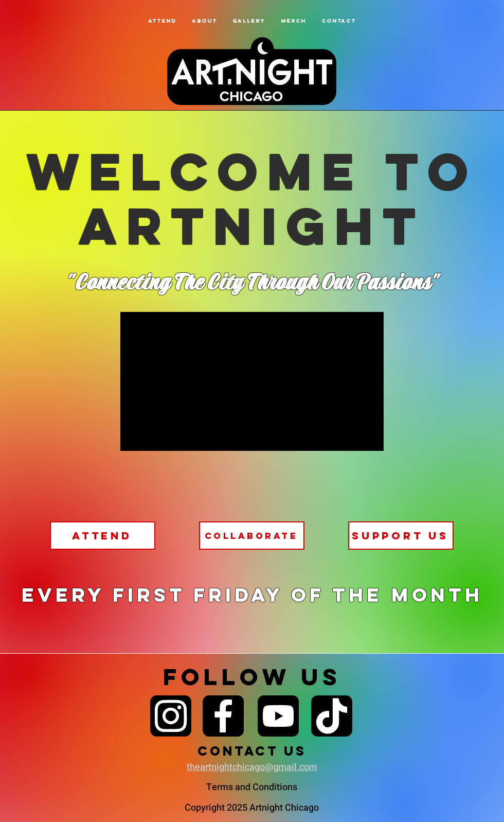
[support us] (401, 536)
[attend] (103, 536)
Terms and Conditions (252, 787)
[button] (204, 21)
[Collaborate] (252, 536)
